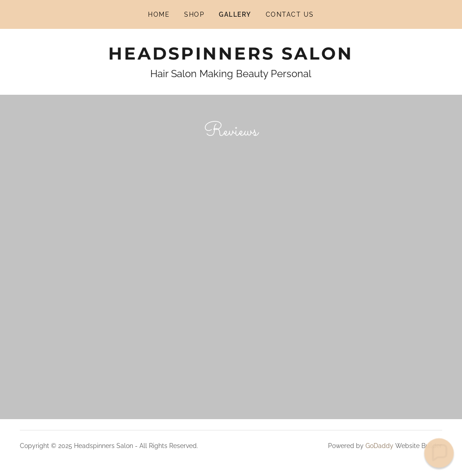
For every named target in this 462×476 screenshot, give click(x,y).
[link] (231, 57)
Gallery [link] (235, 14)
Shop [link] (194, 14)
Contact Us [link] (290, 14)
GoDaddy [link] (379, 446)
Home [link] (159, 14)
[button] (439, 453)
